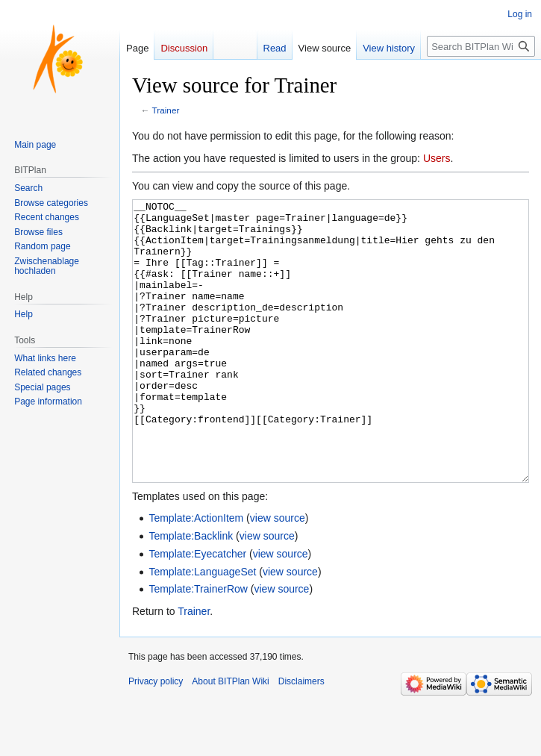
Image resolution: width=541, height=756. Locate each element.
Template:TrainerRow (198, 645)
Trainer (166, 110)
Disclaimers (301, 737)
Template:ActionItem (196, 574)
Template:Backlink (191, 592)
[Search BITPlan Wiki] (481, 46)
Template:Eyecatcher (197, 610)
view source (278, 574)
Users (437, 158)
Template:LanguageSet (202, 628)
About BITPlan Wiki (230, 737)
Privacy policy (156, 737)
